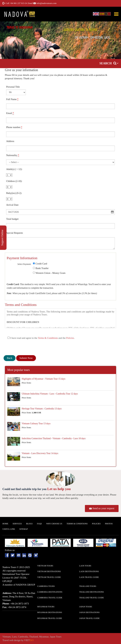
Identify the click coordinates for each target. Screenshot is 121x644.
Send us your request (103, 508)
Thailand (34, 637)
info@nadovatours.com (47, 3)
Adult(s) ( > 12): (14, 169)
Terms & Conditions (48, 338)
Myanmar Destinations (50, 612)
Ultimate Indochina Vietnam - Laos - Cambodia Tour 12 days (50, 394)
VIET (29, 640)
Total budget (12, 219)
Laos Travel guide (89, 577)
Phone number (14, 127)
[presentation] (28, 347)
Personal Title (13, 87)
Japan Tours (86, 607)
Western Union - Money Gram (51, 273)
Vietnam (7, 637)
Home (5, 524)
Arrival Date (12, 205)
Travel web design (11, 640)
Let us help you (59, 489)
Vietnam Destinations (49, 571)
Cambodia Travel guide (50, 598)
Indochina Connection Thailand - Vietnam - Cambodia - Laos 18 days (54, 438)
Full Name (12, 99)
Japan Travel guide (89, 618)
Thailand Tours (88, 586)
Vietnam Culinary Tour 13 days (36, 424)
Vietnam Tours (45, 566)
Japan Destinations (89, 612)
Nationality (13, 155)
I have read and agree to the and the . (41, 338)
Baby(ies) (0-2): (14, 193)
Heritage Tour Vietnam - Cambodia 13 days (42, 409)
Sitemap (24, 529)
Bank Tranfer (42, 268)
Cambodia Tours (46, 586)
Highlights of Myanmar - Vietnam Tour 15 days (44, 379)
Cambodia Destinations (50, 592)
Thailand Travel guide (91, 598)
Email (10, 113)
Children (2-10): (14, 181)
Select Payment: (24, 264)
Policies (70, 338)
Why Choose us (54, 524)
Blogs (29, 524)
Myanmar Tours (46, 607)
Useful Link (9, 529)
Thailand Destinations (91, 592)
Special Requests (15, 233)
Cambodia (23, 637)
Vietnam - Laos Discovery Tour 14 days (40, 453)
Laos (14, 637)
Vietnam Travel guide (49, 577)
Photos (109, 524)
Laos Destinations (89, 571)
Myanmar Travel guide (50, 618)
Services (17, 524)
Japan (53, 637)
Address (10, 141)
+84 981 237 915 (17, 3)
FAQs (39, 524)
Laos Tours (85, 566)
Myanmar (44, 637)
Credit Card (41, 264)
